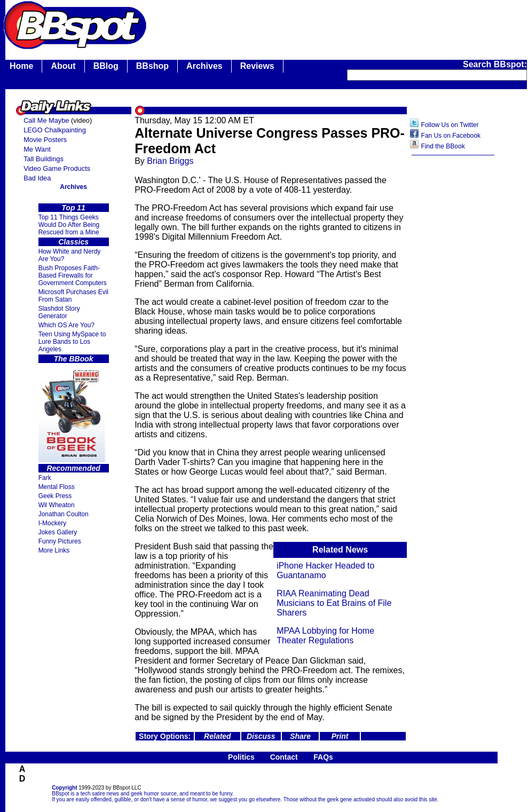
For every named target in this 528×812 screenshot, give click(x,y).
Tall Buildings (44, 159)
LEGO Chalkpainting (55, 130)
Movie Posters (45, 140)
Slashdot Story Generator (59, 312)
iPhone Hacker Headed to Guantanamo (325, 570)
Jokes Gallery (58, 532)
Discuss (261, 736)
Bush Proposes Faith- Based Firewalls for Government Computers (73, 275)
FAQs (323, 757)
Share (300, 736)
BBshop (152, 66)
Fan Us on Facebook (451, 136)
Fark (45, 478)
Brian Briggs (170, 161)
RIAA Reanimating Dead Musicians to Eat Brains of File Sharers (334, 603)
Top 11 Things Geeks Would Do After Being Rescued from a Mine (69, 225)
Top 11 (73, 208)
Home (21, 66)
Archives (204, 66)
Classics (73, 242)
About (63, 66)
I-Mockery (53, 523)
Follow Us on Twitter (450, 125)
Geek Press (55, 496)
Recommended (73, 468)
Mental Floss (57, 487)
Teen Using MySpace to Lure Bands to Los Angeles (72, 342)
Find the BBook (443, 146)
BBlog (106, 66)
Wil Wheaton (57, 505)
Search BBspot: (495, 64)
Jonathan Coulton (64, 514)
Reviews (257, 66)
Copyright (64, 788)
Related (218, 736)
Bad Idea (37, 178)
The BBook (74, 359)
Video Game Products (57, 168)
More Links (54, 550)
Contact (284, 757)
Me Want (37, 149)
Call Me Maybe (46, 120)
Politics (241, 757)
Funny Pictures (60, 541)
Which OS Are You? (66, 325)
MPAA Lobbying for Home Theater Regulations (325, 636)
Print (340, 736)
